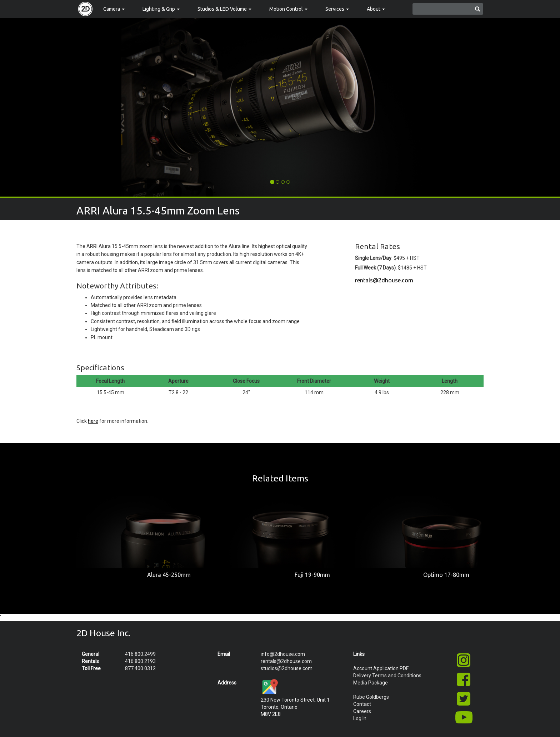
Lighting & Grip (161, 9)
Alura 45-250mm (169, 575)
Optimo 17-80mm (446, 575)
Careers (362, 711)
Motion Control (288, 9)
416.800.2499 (140, 654)
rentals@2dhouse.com (384, 280)
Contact (362, 704)
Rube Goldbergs (371, 697)
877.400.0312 (140, 668)
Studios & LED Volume (224, 9)
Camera (114, 9)
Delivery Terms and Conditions (387, 676)
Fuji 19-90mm (312, 575)
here (93, 421)
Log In (360, 718)
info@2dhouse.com (283, 654)
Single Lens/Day (373, 258)
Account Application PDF (381, 668)
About (376, 9)
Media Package (371, 683)
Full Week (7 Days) (375, 268)
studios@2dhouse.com (287, 668)
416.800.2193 (140, 661)
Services (337, 9)
